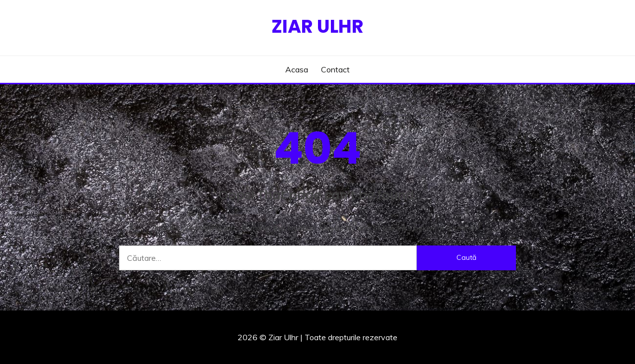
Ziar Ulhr (317, 26)
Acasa (297, 69)
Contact (335, 69)
